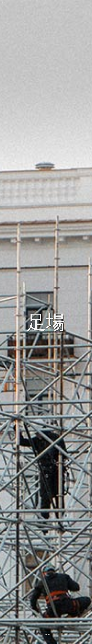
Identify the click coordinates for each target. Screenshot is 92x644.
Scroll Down (46, 635)
